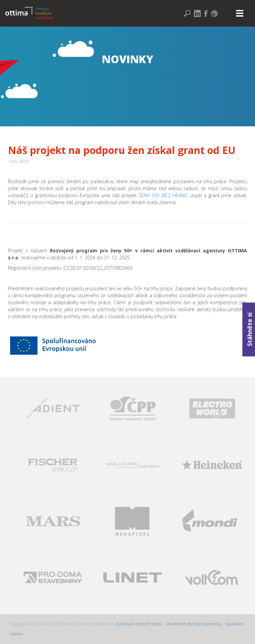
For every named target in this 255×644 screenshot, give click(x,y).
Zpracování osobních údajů (139, 624)
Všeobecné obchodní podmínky (194, 624)
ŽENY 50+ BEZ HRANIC (164, 195)
